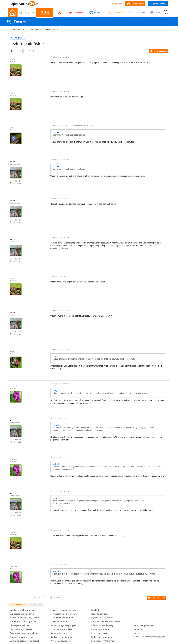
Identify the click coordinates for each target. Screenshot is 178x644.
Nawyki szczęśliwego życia (63, 625)
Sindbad (95, 610)
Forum (97, 13)
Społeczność (139, 13)
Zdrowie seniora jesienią (22, 637)
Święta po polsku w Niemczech (25, 641)
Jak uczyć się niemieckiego (63, 610)
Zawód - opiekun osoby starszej (25, 618)
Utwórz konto (136, 4)
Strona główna (35, 605)
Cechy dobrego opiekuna (22, 629)
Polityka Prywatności (144, 625)
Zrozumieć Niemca (59, 622)
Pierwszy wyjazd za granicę (23, 622)
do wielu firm (46, 13)
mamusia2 (57, 425)
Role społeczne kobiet (61, 629)
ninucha (56, 132)
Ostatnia (33, 51)
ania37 (55, 356)
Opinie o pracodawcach (73, 13)
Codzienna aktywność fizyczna (105, 622)
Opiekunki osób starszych (22, 610)
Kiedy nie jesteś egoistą (62, 637)
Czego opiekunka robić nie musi (25, 633)
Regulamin (139, 629)
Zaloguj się (117, 4)
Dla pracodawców (158, 4)
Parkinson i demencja (101, 637)
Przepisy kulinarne (100, 614)
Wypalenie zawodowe (61, 641)
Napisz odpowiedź (160, 51)
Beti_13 (12, 162)
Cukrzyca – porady (100, 633)
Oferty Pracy (29, 13)
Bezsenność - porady (101, 629)
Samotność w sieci (59, 633)
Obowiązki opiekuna (19, 625)
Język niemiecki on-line (62, 618)
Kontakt (138, 633)
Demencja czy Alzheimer (103, 641)
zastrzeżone (160, 637)
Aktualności (119, 13)
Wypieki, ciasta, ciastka (102, 618)
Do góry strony (16, 605)
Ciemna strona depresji (102, 625)
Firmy (157, 13)
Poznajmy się (19, 38)
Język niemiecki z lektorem (64, 614)
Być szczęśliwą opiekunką (22, 614)
